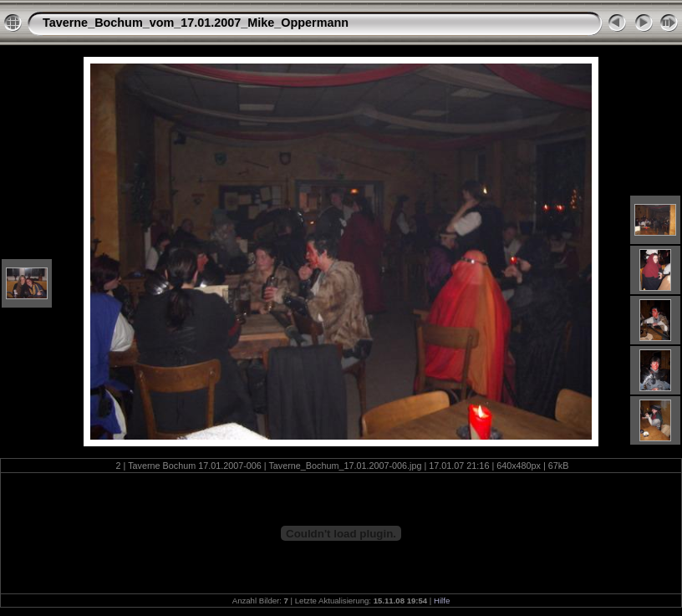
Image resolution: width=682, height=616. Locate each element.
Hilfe (442, 601)
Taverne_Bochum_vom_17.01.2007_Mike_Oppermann (196, 23)
